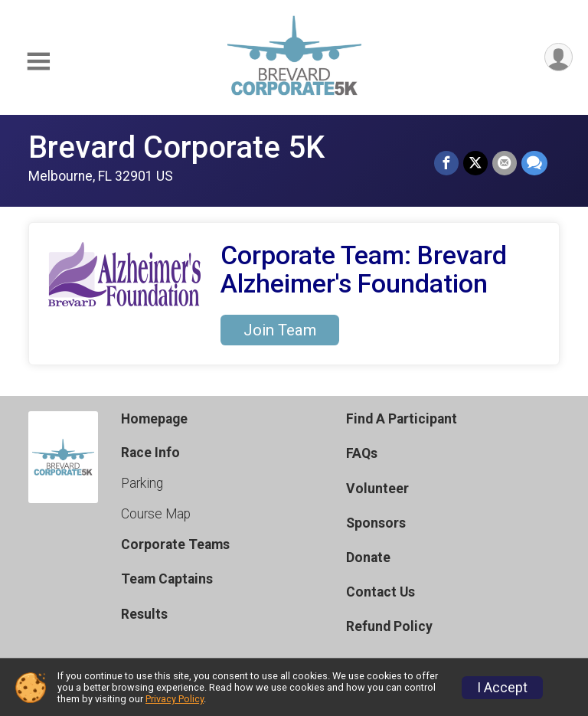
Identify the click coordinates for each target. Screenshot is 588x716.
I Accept (502, 688)
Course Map (156, 514)
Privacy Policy (175, 699)
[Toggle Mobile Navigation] (38, 62)
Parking (142, 483)
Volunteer (377, 489)
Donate (368, 557)
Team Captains (167, 579)
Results (144, 614)
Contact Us (381, 592)
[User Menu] (559, 57)
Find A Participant (402, 419)
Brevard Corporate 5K (176, 147)
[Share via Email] (505, 163)
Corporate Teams (175, 544)
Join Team (280, 330)
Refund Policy (389, 626)
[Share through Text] (534, 163)
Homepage (154, 419)
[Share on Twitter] (475, 163)
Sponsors (376, 523)
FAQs (362, 453)
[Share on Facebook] (446, 163)
